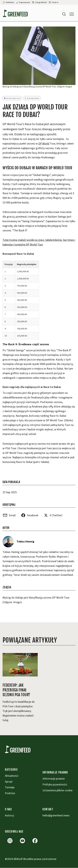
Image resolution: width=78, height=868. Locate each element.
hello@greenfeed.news (56, 816)
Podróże (10, 793)
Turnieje (10, 787)
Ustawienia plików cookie (57, 790)
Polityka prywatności (55, 785)
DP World (44, 144)
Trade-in (55, 2)
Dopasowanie (25, 2)
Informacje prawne (54, 779)
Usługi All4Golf (41, 2)
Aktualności (12, 776)
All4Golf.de (10, 2)
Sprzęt (9, 782)
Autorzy (9, 816)
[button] (72, 14)
